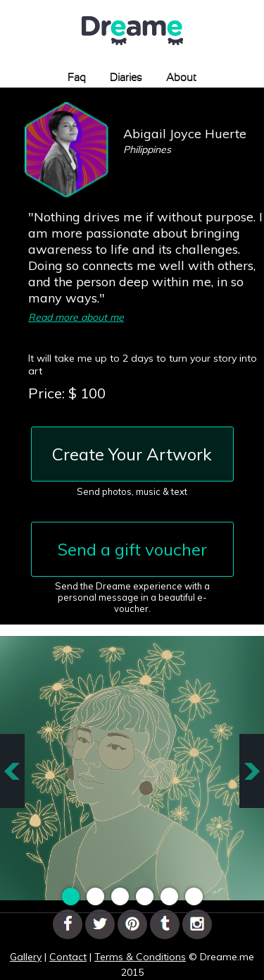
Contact (68, 957)
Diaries (126, 78)
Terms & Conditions (140, 957)
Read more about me (76, 317)
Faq (77, 78)
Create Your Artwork (132, 454)
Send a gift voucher (132, 549)
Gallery (26, 957)
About (181, 78)
